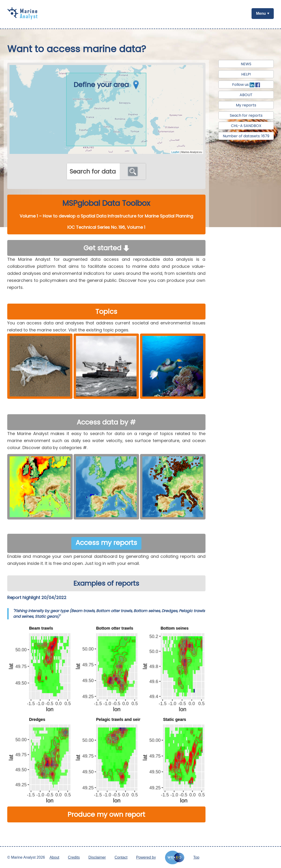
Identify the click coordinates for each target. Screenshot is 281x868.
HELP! (246, 74)
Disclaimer (97, 857)
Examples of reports (106, 583)
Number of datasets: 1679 (246, 136)
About (54, 857)
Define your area (108, 85)
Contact (121, 857)
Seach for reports (246, 115)
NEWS (246, 64)
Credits (74, 857)
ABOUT (246, 95)
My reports (246, 105)
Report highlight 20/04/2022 (37, 597)
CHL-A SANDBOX (246, 126)
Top (196, 857)
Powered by (146, 857)
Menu (261, 13)
